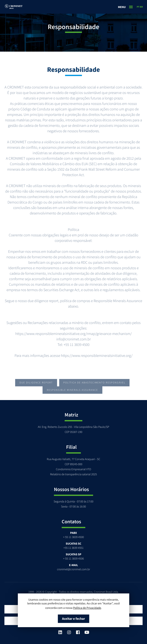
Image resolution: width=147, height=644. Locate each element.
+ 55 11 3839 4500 (73, 537)
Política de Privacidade (87, 608)
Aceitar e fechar (73, 619)
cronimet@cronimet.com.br (74, 569)
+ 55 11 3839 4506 (73, 558)
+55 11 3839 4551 (73, 548)
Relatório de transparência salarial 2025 (73, 474)
